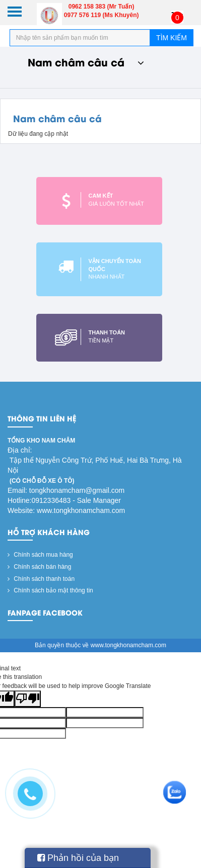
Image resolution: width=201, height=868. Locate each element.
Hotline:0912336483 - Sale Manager (64, 500)
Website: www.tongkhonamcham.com (66, 510)
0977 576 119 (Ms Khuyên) (102, 15)
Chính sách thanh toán (41, 579)
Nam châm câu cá (86, 62)
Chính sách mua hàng (40, 555)
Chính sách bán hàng (39, 567)
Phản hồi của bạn (78, 858)
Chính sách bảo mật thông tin (50, 590)
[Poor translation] (28, 699)
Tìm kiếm (172, 38)
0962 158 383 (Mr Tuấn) (102, 7)
